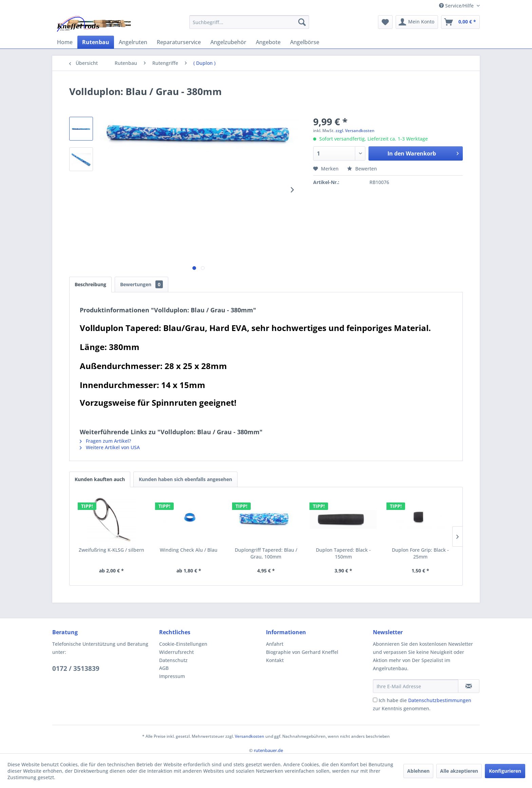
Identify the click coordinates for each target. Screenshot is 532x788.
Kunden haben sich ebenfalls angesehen (185, 479)
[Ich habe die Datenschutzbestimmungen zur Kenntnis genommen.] (375, 700)
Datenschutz (173, 660)
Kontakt (275, 660)
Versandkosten (250, 736)
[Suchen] (302, 22)
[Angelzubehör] (228, 42)
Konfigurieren (505, 771)
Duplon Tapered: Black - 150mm (343, 553)
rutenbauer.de (268, 750)
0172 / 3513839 (76, 668)
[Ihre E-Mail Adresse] (416, 686)
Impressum (172, 676)
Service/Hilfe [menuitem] (457, 6)
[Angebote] (268, 42)
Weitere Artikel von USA (110, 447)
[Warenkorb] (460, 22)
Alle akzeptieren (459, 771)
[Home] (65, 42)
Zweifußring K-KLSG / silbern (111, 550)
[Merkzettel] (385, 22)
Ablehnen (418, 771)
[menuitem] (249, 22)
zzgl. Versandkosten (355, 131)
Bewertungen (141, 284)
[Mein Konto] (417, 22)
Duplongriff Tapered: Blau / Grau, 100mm (266, 553)
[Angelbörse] (305, 42)
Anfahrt (275, 644)
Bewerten (362, 169)
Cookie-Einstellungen (183, 644)
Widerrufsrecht (176, 652)
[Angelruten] (133, 42)
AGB (164, 668)
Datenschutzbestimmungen (440, 700)
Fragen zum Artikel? (105, 441)
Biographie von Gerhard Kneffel (302, 652)
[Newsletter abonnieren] (469, 686)
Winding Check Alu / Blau (189, 550)
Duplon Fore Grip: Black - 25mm (420, 553)
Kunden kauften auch (100, 479)
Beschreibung (90, 284)
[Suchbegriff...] (249, 22)
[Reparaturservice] (179, 42)
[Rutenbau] (96, 42)
